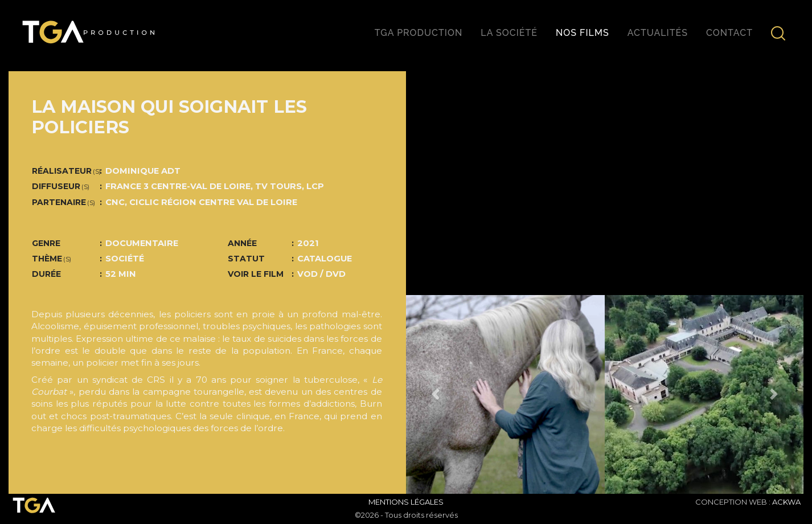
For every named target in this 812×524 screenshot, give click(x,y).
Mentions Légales (406, 502)
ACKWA (786, 502)
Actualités (658, 33)
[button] (436, 394)
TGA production (419, 33)
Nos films (583, 33)
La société (509, 33)
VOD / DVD (321, 274)
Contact (729, 33)
